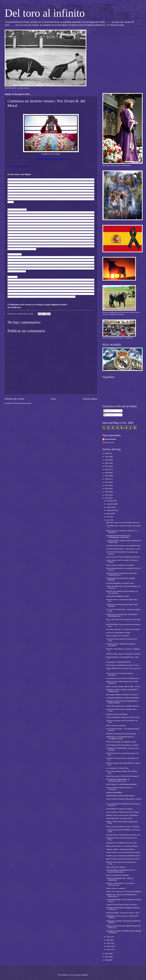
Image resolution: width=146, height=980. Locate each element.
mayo (108, 937)
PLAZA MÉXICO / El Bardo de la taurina (119, 809)
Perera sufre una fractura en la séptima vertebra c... (123, 706)
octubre (109, 507)
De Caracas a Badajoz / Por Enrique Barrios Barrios (123, 629)
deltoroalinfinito (111, 439)
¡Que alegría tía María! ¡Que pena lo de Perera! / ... (123, 695)
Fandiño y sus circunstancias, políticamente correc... (123, 856)
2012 (107, 498)
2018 (107, 479)
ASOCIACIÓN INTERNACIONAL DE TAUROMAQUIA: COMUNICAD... (118, 537)
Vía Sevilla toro (14, 307)
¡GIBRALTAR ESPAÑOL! (114, 793)
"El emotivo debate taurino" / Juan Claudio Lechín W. (124, 549)
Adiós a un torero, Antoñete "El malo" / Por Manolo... (123, 827)
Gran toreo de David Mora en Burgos (118, 633)
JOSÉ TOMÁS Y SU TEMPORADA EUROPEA (121, 784)
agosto (109, 514)
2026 (107, 453)
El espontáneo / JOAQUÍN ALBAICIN (118, 662)
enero (109, 949)
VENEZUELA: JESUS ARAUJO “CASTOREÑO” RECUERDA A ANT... (122, 615)
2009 (107, 960)
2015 (107, 489)
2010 (107, 957)
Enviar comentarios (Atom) (23, 403)
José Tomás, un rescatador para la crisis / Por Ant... (123, 665)
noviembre (110, 504)
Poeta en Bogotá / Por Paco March (118, 636)
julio (108, 517)
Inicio (53, 399)
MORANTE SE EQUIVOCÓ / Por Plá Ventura (121, 734)
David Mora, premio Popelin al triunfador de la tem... (123, 523)
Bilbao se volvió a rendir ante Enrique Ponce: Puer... (123, 859)
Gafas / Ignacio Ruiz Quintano (116, 726)
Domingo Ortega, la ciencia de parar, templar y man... (124, 835)
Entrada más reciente (15, 399)
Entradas (108, 411)
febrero (109, 946)
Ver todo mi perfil (108, 443)
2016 (107, 485)
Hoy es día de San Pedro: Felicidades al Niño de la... (124, 557)
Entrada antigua (90, 399)
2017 (107, 482)
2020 (107, 473)
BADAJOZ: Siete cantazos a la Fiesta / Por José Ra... (124, 654)
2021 (107, 469)
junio (108, 520)
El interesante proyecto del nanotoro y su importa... (123, 745)
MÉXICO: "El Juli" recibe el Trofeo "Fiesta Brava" (122, 815)
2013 (107, 495)
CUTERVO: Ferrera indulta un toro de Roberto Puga (123, 546)
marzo (109, 943)
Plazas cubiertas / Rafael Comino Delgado (120, 565)
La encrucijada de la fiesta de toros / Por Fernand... (123, 812)
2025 (107, 457)
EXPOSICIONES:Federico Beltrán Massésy (121, 796)
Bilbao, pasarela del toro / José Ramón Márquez (122, 846)
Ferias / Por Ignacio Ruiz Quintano (118, 875)
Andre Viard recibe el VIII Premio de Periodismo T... (123, 776)
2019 (107, 476)
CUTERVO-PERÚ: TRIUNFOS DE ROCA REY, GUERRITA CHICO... (122, 574)
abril (108, 940)
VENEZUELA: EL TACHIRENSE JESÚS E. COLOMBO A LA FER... (120, 738)
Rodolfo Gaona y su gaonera (116, 888)
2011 (107, 954)
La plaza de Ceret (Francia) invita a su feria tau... (122, 905)
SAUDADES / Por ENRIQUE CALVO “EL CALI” (122, 843)
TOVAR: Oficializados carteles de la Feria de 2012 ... (123, 717)
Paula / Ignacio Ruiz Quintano (116, 867)
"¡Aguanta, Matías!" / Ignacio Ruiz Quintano (120, 849)
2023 (107, 463)
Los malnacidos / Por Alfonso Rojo (117, 768)
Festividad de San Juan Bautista (117, 714)
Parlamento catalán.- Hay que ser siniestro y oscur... (123, 913)
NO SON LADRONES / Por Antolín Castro (120, 583)
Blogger (85, 975)
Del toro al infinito (45, 13)
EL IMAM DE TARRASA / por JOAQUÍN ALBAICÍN (123, 698)
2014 (107, 492)
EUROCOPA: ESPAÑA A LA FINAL (118, 596)
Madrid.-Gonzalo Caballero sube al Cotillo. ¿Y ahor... (123, 687)
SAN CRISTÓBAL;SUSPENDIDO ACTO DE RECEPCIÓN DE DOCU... (121, 871)
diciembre (110, 501)
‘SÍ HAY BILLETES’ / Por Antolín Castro (119, 818)
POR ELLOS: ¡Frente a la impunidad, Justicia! (121, 742)
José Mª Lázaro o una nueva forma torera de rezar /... (124, 852)
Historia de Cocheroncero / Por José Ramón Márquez (124, 892)
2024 (107, 460)
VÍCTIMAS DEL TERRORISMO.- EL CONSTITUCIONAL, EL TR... (118, 780)
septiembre (110, 510)
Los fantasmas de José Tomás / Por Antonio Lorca (123, 678)
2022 (107, 466)
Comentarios (109, 415)
